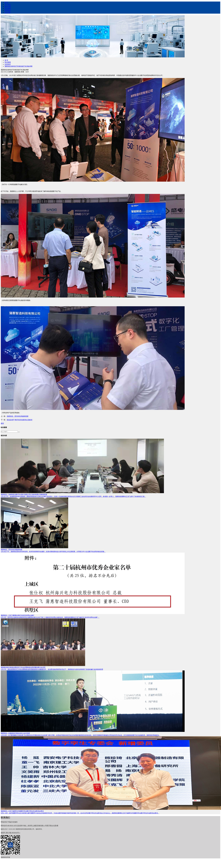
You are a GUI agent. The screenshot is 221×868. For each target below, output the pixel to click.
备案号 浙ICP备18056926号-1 (10, 833)
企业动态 (8, 64)
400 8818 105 (12, 826)
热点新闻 (8, 62)
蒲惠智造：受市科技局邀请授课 (18, 416)
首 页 (6, 60)
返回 (2, 423)
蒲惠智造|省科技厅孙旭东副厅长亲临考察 (19, 66)
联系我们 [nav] (8, 11)
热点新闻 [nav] (8, 8)
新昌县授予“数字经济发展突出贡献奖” (20, 420)
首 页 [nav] (6, 2)
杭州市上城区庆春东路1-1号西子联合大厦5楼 (41, 826)
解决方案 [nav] (8, 6)
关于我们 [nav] (8, 4)
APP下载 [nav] (8, 13)
